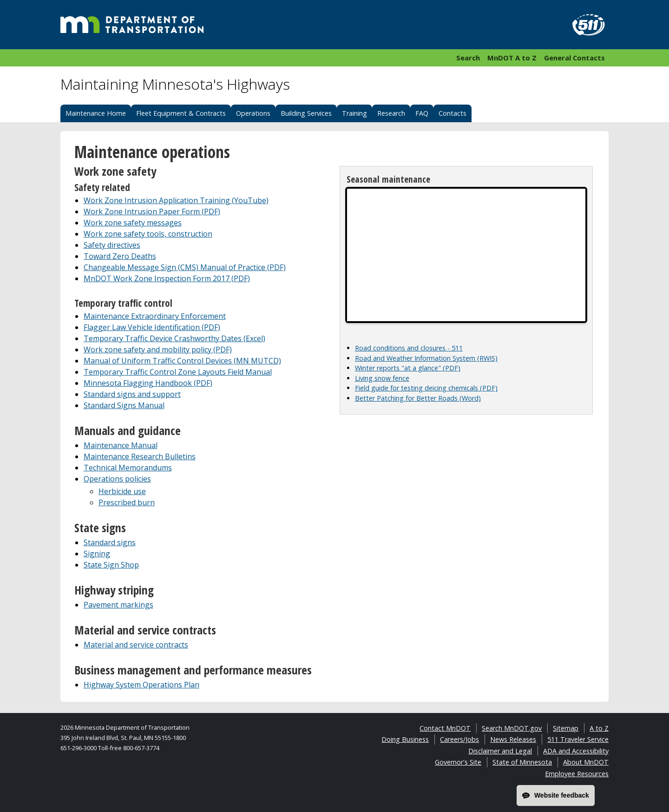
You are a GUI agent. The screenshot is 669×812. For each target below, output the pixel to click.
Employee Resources (577, 774)
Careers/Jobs (459, 739)
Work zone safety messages (133, 223)
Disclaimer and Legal (500, 751)
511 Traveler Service (578, 739)
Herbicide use (122, 491)
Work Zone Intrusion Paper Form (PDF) (152, 211)
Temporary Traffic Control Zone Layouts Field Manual (178, 372)
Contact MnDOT (445, 728)
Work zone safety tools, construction (148, 234)
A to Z (599, 728)
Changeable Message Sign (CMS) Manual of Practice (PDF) (185, 267)
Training (354, 113)
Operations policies (117, 479)
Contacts (453, 113)
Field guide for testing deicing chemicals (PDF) (426, 388)
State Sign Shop (111, 565)
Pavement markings (118, 605)
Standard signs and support (132, 394)
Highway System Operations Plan (141, 685)
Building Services (306, 113)
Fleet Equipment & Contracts (181, 113)
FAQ (422, 113)
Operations (253, 113)
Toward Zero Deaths (120, 256)
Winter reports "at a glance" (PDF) (408, 368)
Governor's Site (458, 762)
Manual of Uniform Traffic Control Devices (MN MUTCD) (182, 361)
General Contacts (574, 58)
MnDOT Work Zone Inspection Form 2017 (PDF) (167, 278)
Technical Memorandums (128, 468)
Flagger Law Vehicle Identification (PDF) (152, 327)
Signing (97, 554)
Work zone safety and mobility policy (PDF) (158, 350)
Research (391, 113)
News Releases (513, 739)
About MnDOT (586, 762)
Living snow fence (382, 378)
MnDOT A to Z (512, 58)
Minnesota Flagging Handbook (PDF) (148, 383)
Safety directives (112, 245)
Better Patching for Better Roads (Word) (418, 398)
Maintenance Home (96, 113)
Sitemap (566, 728)
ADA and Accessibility (576, 751)
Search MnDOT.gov (512, 728)
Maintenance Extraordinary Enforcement (155, 316)
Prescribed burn (127, 502)
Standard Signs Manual (124, 405)
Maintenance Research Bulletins (140, 456)
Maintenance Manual (121, 445)
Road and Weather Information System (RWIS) (426, 358)
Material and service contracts (136, 645)
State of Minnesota (522, 762)
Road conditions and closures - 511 (409, 348)
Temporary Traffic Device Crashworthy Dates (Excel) (174, 338)
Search (468, 58)
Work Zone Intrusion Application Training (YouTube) (176, 200)
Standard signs (110, 542)
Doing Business (405, 739)
